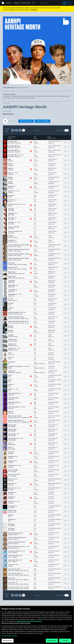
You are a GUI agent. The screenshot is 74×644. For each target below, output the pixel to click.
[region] (37, 625)
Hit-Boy (10, 237)
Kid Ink (27, 319)
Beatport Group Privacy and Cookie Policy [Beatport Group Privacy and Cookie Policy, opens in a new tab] (29, 621)
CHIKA (19, 264)
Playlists (17, 3)
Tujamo (22, 319)
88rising (10, 273)
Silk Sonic (26, 571)
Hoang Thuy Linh (13, 300)
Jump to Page (60, 130)
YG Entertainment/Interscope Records (58, 506)
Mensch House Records (54, 362)
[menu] (8, 3)
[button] (5, 142)
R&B (35, 197)
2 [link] (36, 130)
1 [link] (35, 130)
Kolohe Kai (18, 373)
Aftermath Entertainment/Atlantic (57, 569)
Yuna (13, 355)
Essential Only (52, 641)
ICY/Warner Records (54, 177)
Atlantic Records (52, 195)
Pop (35, 210)
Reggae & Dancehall (39, 364)
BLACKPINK (11, 508)
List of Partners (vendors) (9, 636)
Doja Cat (16, 535)
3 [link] (37, 130)
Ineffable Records (53, 371)
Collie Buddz (11, 373)
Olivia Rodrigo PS (53, 425)
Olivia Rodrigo (12, 427)
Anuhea (10, 368)
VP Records (51, 366)
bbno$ (10, 337)
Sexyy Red (18, 143)
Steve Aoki (20, 314)
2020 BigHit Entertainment (55, 515)
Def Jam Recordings (54, 393)
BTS (15, 512)
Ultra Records (52, 321)
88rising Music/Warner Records (56, 479)
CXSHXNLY (51, 492)
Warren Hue (21, 273)
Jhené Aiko (11, 395)
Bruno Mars (11, 143)
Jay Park (15, 237)
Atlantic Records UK (53, 263)
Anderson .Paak (12, 246)
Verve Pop (51, 353)
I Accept (65, 641)
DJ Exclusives (26, 3)
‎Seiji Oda (15, 273)
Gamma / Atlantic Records (55, 141)
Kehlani (10, 197)
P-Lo (9, 472)
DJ (34, 3)
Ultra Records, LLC (53, 317)
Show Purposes (8, 641)
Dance (36, 264)
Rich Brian (11, 328)
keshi (10, 305)
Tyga (9, 377)
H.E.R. (19, 418)
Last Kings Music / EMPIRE (55, 375)
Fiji (9, 364)
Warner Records (52, 159)
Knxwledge (24, 418)
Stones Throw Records (54, 416)
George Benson (12, 314)
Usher (10, 355)
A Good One (51, 312)
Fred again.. (24, 264)
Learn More (34, 10)
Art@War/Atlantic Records (55, 245)
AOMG (50, 236)
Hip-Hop (36, 143)
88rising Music (52, 272)
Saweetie (11, 161)
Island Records (52, 303)
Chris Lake (11, 319)
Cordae (19, 246)
